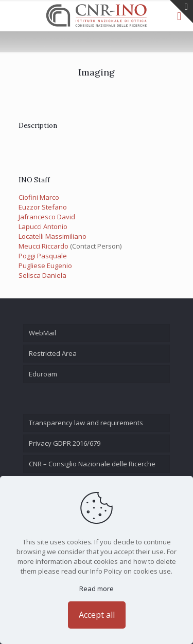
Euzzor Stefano (43, 207)
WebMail (42, 333)
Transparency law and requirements (86, 423)
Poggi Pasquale (43, 256)
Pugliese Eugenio (45, 266)
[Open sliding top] (181, 12)
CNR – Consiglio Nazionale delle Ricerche (92, 464)
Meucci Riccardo (43, 246)
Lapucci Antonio (43, 226)
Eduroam (43, 374)
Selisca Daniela (42, 275)
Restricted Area (53, 353)
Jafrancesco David (47, 217)
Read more (97, 589)
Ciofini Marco (39, 197)
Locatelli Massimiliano (52, 236)
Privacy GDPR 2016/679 (65, 443)
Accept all (97, 615)
